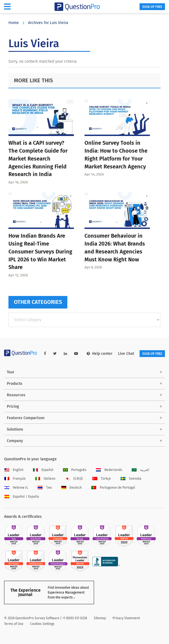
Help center (100, 354)
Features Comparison (26, 418)
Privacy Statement (126, 618)
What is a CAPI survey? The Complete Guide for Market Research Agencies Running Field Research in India (38, 158)
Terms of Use (14, 624)
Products (15, 384)
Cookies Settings (42, 624)
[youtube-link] (76, 354)
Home (14, 23)
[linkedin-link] (65, 354)
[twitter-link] (55, 354)
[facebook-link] (45, 354)
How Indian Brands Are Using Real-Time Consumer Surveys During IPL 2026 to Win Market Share (40, 251)
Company (15, 441)
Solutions (15, 429)
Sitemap (100, 618)
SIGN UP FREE (152, 7)
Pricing (13, 406)
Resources (16, 395)
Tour (11, 372)
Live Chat (126, 354)
